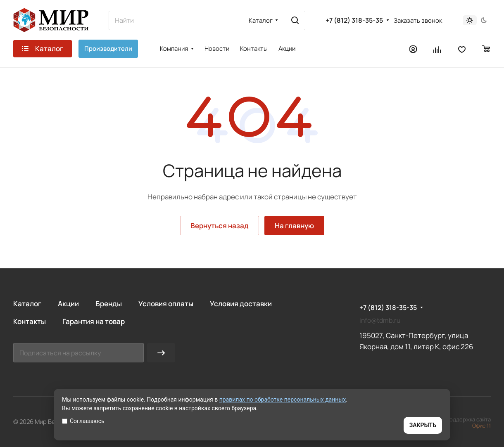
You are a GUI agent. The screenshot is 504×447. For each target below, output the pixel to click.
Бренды (109, 304)
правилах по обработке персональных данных (283, 400)
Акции (68, 304)
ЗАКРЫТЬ (423, 425)
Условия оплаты (166, 304)
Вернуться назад (220, 226)
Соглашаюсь (83, 421)
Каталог (27, 304)
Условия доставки (241, 304)
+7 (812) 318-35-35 (354, 20)
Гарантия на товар (94, 321)
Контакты (30, 321)
